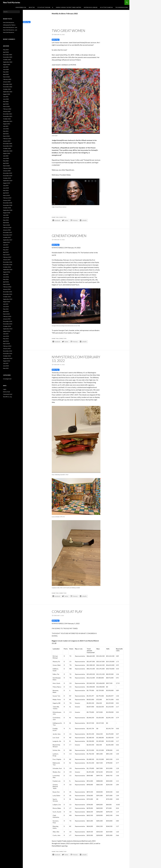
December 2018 (8, 203)
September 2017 (8, 240)
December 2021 (8, 114)
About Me (32, 7)
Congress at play (67, 612)
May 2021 (6, 131)
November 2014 (8, 324)
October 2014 (7, 326)
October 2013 (7, 356)
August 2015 (7, 302)
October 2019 (7, 178)
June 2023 (6, 69)
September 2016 (8, 269)
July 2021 (6, 126)
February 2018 (7, 227)
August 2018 (7, 213)
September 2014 (8, 329)
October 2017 (7, 237)
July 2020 (6, 156)
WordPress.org (7, 397)
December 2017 (8, 232)
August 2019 (7, 183)
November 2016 (8, 265)
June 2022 (6, 99)
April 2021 (6, 134)
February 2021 (7, 139)
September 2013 (8, 358)
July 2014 (6, 334)
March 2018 (6, 225)
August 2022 (7, 94)
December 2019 (8, 173)
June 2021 (6, 129)
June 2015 (6, 307)
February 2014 (7, 346)
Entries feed (6, 392)
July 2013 (6, 363)
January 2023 (7, 82)
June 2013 (6, 366)
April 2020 (6, 163)
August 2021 (7, 124)
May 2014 (6, 339)
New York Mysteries (12, 2)
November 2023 (8, 57)
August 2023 (7, 64)
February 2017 (7, 257)
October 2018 (7, 208)
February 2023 (7, 79)
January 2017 (7, 260)
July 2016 (6, 274)
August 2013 (7, 361)
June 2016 (6, 277)
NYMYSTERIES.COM (21, 7)
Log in (5, 389)
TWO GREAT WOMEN (68, 31)
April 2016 (6, 282)
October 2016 (7, 267)
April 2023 (6, 74)
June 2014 (6, 336)
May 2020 (6, 161)
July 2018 (6, 215)
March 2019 (6, 195)
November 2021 (8, 116)
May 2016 (6, 279)
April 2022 (6, 104)
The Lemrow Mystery (122, 7)
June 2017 (6, 247)
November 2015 (8, 294)
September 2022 (8, 92)
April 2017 (6, 252)
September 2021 (8, 121)
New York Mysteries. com (10, 27)
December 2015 (8, 292)
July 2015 (6, 304)
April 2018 (6, 223)
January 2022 (7, 111)
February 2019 (7, 198)
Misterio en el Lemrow (91, 7)
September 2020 (8, 151)
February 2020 (7, 168)
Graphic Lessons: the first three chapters (68, 7)
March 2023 (6, 77)
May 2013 (6, 368)
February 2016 (7, 287)
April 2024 (6, 52)
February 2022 (7, 109)
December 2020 (8, 144)
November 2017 (8, 235)
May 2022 (6, 102)
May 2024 (6, 50)
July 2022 (6, 97)
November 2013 (8, 353)
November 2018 (8, 205)
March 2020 (6, 166)
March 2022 (6, 106)
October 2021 (7, 119)
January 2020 (7, 171)
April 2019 (6, 193)
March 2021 (6, 136)
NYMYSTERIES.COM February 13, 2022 (76, 359)
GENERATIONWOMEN (69, 236)
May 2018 (6, 220)
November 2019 (8, 176)
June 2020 (6, 158)
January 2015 (7, 319)
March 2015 (6, 314)
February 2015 (7, 316)
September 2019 (8, 181)
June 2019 (6, 188)
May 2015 (6, 309)
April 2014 (6, 341)
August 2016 (7, 272)
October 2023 (7, 60)
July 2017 (6, 245)
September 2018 (8, 210)
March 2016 (6, 284)
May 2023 (6, 72)
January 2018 (7, 230)
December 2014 (8, 321)
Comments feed (8, 394)
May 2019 (6, 190)
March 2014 (6, 344)
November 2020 (8, 146)
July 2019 (6, 186)
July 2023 (6, 67)
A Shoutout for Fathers (9, 25)
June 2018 (6, 218)
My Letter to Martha (106, 7)
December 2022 (8, 84)
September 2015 (8, 299)
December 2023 (8, 55)
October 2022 (7, 89)
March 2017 (6, 255)
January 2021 (7, 141)
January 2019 (7, 200)
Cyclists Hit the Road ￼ (45, 7)
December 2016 (8, 262)
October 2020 (7, 148)
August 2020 (7, 153)
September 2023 (8, 62)
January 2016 (7, 289)
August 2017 (7, 242)
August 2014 (7, 331)
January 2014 (7, 349)
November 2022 (8, 87)
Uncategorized (7, 379)
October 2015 (7, 297)
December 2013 (8, 351)
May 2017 (6, 250)
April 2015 (6, 311)
